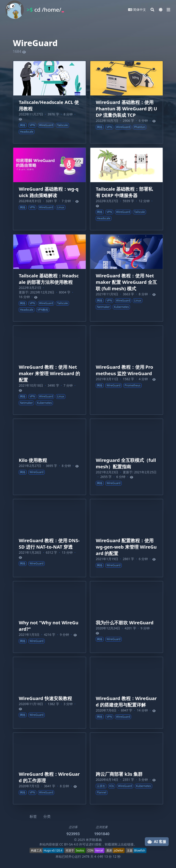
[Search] (152, 10)
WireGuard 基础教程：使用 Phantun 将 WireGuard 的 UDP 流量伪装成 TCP (126, 109)
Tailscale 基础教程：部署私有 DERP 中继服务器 (124, 192)
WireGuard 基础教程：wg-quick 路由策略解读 (49, 192)
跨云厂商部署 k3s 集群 (119, 774)
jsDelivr (119, 850)
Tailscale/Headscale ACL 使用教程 (49, 105)
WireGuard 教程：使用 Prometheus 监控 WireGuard (124, 370)
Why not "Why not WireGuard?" (49, 626)
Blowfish (140, 850)
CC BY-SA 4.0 (69, 844)
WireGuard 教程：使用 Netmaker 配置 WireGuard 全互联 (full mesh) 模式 (126, 282)
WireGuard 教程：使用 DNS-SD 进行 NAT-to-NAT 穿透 (49, 544)
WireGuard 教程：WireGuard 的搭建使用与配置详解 (126, 702)
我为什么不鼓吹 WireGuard (125, 623)
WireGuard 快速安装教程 (45, 698)
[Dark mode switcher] (161, 10)
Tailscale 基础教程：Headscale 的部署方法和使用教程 (49, 279)
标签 (33, 816)
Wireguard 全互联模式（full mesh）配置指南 (126, 463)
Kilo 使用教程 (33, 460)
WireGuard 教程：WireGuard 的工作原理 (49, 777)
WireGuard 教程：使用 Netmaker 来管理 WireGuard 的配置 (49, 373)
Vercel (99, 850)
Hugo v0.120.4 (53, 850)
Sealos (80, 850)
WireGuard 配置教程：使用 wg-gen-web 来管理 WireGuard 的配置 (126, 547)
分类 (47, 816)
